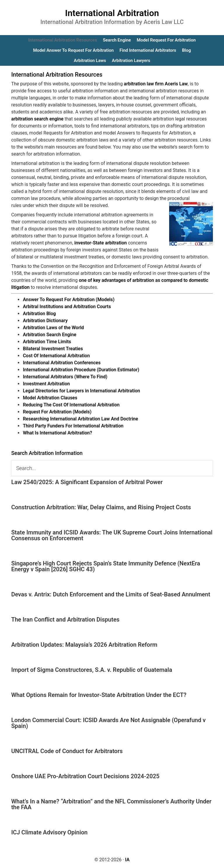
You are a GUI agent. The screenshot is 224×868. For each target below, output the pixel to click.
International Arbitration (112, 13)
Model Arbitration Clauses (50, 398)
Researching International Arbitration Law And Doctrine (80, 419)
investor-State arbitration (101, 243)
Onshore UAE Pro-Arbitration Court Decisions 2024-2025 (85, 776)
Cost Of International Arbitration (56, 356)
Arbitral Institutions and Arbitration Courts (67, 307)
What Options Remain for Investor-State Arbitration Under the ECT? (99, 695)
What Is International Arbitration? (57, 433)
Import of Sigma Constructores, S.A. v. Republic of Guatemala (92, 670)
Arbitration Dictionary (45, 321)
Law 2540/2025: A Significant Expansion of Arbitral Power (87, 482)
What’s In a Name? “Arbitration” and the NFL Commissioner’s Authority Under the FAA (111, 804)
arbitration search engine (37, 119)
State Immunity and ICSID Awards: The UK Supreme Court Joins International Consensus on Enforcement (112, 535)
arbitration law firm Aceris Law (156, 84)
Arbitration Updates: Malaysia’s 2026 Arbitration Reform (84, 645)
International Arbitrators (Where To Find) (65, 377)
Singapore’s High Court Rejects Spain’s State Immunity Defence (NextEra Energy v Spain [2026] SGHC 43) (106, 566)
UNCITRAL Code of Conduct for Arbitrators (67, 751)
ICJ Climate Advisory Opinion (49, 832)
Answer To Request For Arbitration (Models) (69, 300)
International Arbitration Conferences (62, 363)
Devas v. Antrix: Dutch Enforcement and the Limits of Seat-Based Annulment (111, 594)
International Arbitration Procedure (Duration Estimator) (81, 370)
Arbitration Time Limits (47, 342)
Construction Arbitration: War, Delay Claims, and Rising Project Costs (101, 507)
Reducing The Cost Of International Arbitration (71, 405)
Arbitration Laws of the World (53, 328)
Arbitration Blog (39, 314)
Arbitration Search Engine (49, 335)
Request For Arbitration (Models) (57, 412)
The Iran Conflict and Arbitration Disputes (65, 619)
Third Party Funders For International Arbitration (73, 426)
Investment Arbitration (46, 384)
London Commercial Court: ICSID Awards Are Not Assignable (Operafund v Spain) (108, 723)
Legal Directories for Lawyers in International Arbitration (81, 391)
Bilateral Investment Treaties (53, 349)
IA (127, 860)
